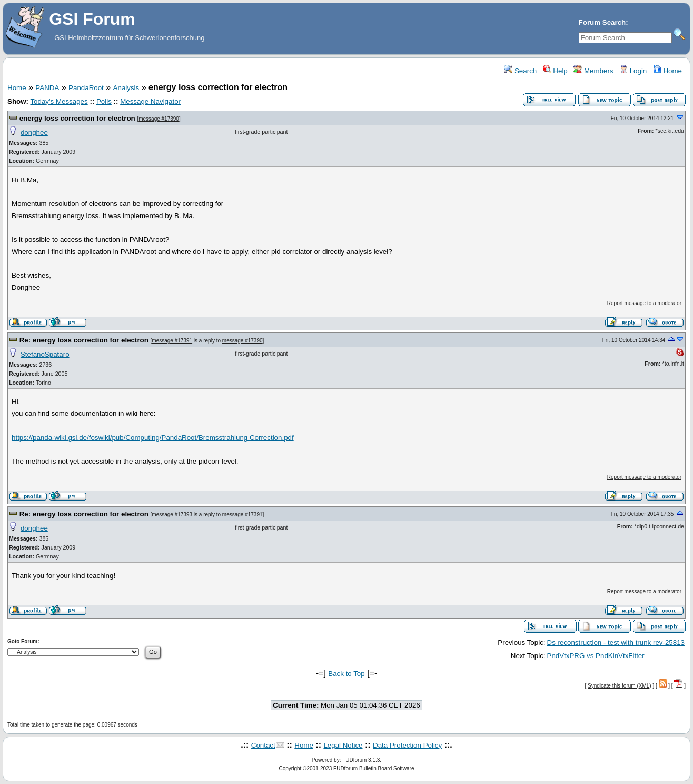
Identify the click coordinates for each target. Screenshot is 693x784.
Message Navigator (150, 101)
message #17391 (172, 341)
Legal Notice (343, 745)
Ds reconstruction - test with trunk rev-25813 (616, 643)
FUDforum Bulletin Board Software (374, 768)
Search (520, 71)
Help (555, 71)
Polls (104, 101)
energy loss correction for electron (77, 118)
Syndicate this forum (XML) (620, 686)
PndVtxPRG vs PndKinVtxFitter (596, 656)
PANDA (47, 88)
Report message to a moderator (644, 303)
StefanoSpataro (45, 354)
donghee (34, 133)
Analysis (126, 88)
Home (667, 71)
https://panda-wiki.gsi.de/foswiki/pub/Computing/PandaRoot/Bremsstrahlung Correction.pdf (153, 438)
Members (593, 71)
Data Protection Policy (407, 745)
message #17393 (172, 514)
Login (633, 71)
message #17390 (159, 119)
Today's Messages (59, 101)
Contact (263, 745)
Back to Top (346, 674)
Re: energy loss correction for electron (84, 340)
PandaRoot (86, 88)
